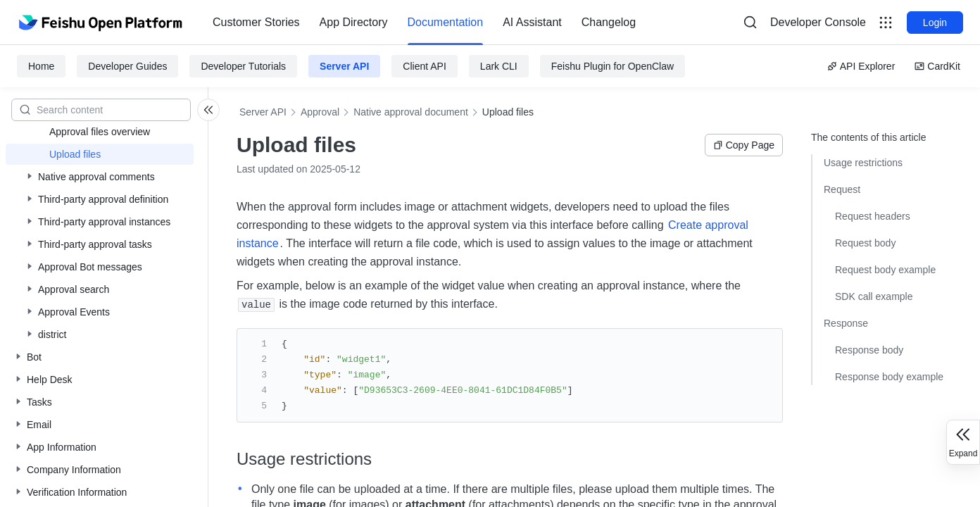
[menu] (424, 23)
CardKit (937, 66)
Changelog (609, 22)
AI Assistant (532, 22)
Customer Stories (256, 22)
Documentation (446, 22)
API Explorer (861, 66)
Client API (424, 66)
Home (41, 66)
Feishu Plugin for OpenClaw (612, 66)
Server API (344, 66)
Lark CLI (499, 66)
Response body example (889, 377)
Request (842, 189)
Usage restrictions (863, 163)
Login (935, 23)
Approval (320, 112)
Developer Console (818, 22)
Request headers (873, 216)
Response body (869, 350)
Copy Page (744, 145)
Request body (865, 243)
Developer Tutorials (243, 66)
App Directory (354, 22)
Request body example (885, 270)
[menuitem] (256, 23)
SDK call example (874, 296)
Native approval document (411, 112)
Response (846, 323)
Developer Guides (127, 66)
